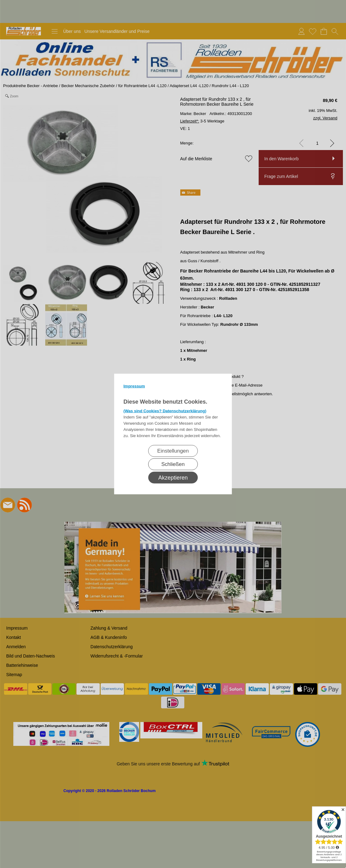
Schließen (173, 464)
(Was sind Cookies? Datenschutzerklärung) (165, 411)
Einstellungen (173, 451)
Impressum (134, 386)
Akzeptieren (173, 478)
